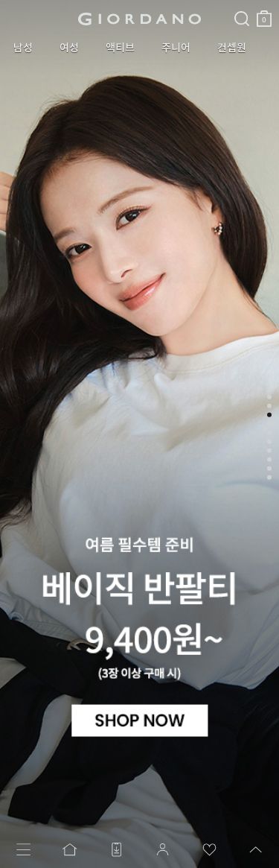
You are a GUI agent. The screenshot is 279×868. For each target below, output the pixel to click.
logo (139, 19)
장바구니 (264, 13)
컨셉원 (232, 48)
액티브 (120, 48)
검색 (242, 6)
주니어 (176, 48)
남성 (23, 48)
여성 (69, 48)
